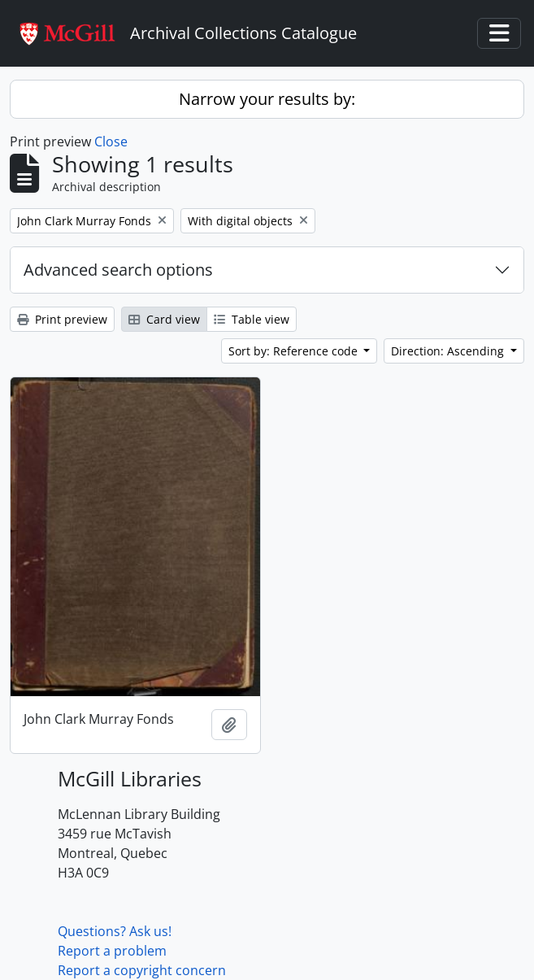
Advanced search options (118, 270)
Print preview (62, 319)
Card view (164, 319)
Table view (252, 319)
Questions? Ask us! (115, 931)
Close (111, 142)
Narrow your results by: (267, 99)
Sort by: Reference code (295, 351)
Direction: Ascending (449, 351)
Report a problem (112, 951)
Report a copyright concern (142, 970)
